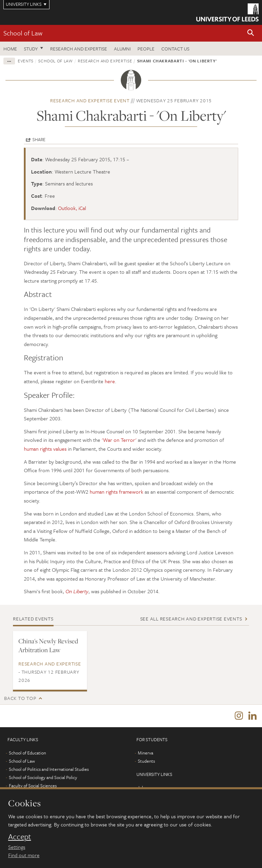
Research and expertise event (90, 100)
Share (39, 139)
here (109, 381)
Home (10, 49)
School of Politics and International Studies (49, 769)
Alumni (122, 49)
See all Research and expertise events (191, 619)
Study (31, 49)
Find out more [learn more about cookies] (24, 855)
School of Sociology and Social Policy (43, 777)
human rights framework (117, 492)
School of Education (27, 753)
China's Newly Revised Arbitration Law (48, 645)
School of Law (23, 33)
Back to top (20, 698)
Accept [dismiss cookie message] (20, 837)
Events (26, 61)
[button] (251, 33)
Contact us (175, 49)
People (146, 49)
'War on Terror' (119, 440)
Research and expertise (79, 49)
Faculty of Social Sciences (33, 785)
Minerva (145, 753)
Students (146, 761)
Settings (17, 847)
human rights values (45, 449)
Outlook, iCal (72, 208)
